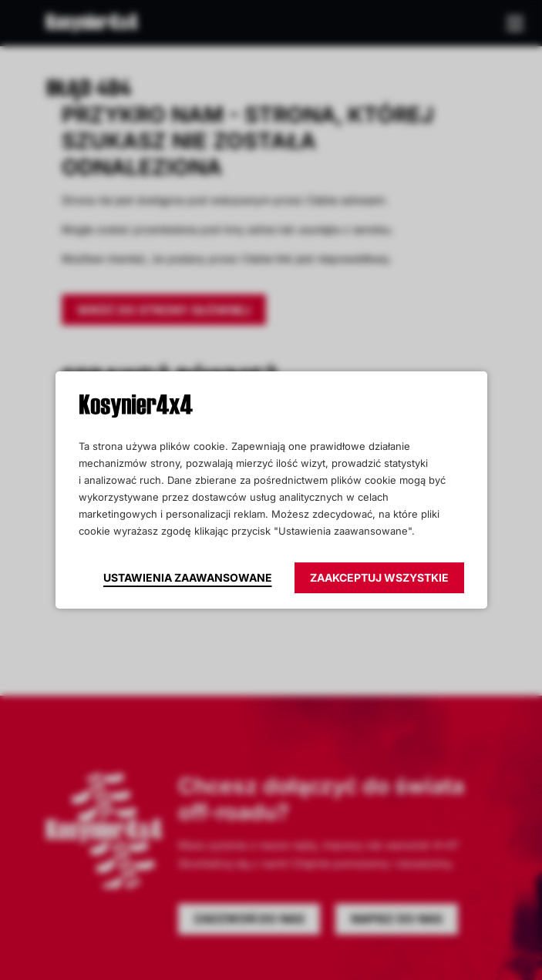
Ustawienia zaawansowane (188, 577)
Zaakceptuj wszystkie (379, 577)
